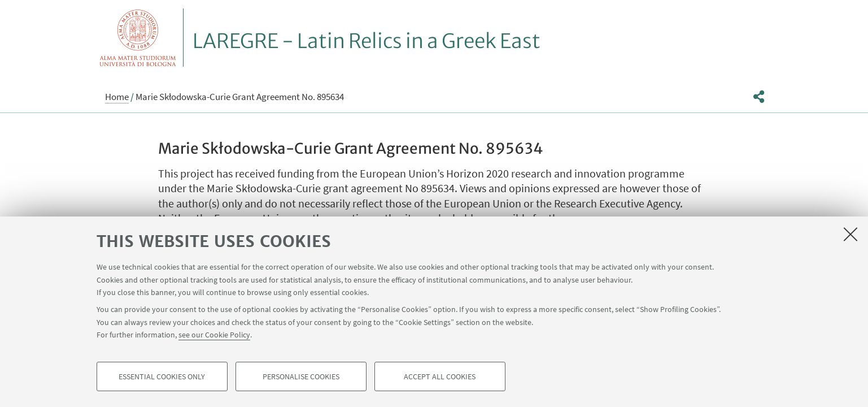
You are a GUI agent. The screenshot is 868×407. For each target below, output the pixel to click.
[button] (759, 97)
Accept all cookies (440, 376)
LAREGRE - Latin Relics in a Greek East (367, 41)
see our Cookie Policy (214, 335)
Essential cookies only (162, 376)
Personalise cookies (301, 376)
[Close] (850, 234)
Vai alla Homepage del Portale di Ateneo (138, 38)
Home (117, 97)
